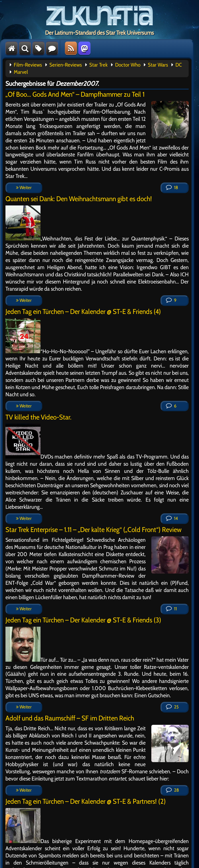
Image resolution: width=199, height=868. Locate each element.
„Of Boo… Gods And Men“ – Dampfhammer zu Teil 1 (75, 94)
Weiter (24, 188)
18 (172, 188)
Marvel (21, 72)
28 (172, 790)
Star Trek (98, 65)
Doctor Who (128, 65)
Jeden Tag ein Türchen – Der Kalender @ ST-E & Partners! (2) (86, 801)
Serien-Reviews (66, 65)
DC (179, 65)
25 (172, 707)
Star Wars (158, 65)
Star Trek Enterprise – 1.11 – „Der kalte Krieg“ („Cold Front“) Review (93, 530)
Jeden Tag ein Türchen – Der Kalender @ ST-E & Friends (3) (83, 620)
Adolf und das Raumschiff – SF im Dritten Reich (70, 718)
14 (172, 518)
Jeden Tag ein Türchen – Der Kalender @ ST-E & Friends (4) (83, 311)
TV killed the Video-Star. (38, 417)
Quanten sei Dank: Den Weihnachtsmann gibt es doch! (79, 199)
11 (171, 609)
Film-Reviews (28, 65)
